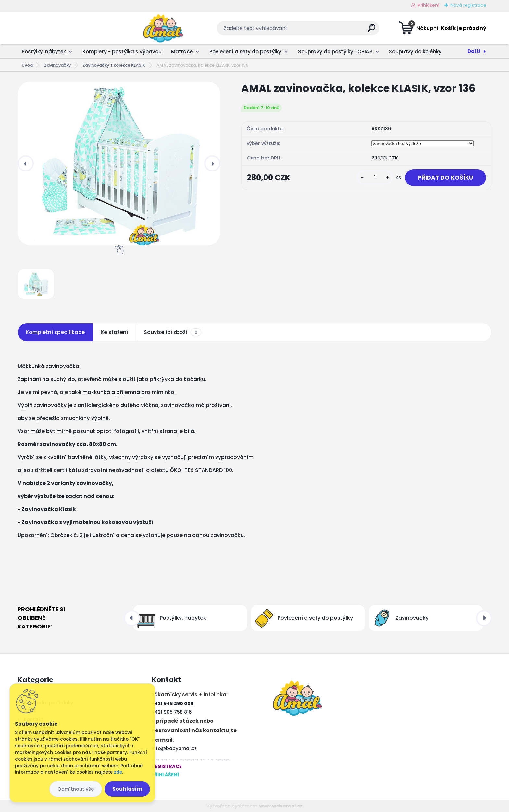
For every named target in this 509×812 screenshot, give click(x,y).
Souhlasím (127, 789)
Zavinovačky (58, 65)
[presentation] (26, 163)
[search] (319, 30)
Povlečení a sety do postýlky (245, 51)
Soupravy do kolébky (415, 51)
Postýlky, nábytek (44, 51)
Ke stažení (114, 332)
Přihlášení (428, 5)
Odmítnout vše (76, 789)
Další (474, 51)
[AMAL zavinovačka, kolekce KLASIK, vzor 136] (119, 163)
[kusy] (375, 178)
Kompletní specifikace (55, 332)
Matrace (182, 51)
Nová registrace (468, 5)
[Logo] (57, 28)
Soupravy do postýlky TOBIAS (335, 51)
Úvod (27, 65)
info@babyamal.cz (174, 748)
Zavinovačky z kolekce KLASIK (114, 65)
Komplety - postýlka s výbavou (122, 51)
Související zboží (172, 332)
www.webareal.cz (281, 806)
